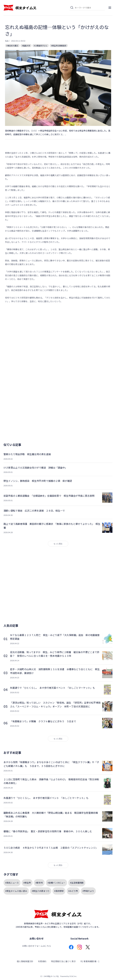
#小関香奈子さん (41, 46)
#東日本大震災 (12, 46)
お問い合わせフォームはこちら (37, 946)
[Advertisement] (58, 336)
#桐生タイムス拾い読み (16, 891)
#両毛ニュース (12, 883)
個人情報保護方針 (25, 961)
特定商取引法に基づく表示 (63, 961)
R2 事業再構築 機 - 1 (90, 961)
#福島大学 (26, 46)
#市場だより (88, 891)
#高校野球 (59, 891)
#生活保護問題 (77, 883)
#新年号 (39, 883)
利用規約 (42, 961)
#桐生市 (27, 883)
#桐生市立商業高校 (59, 46)
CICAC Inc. (73, 976)
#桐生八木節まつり (41, 891)
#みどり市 (73, 891)
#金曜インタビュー (56, 883)
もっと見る (58, 544)
